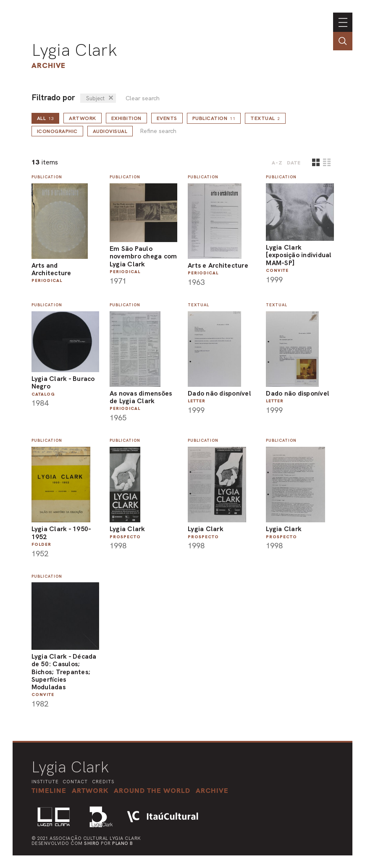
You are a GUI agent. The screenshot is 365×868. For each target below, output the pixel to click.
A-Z (277, 163)
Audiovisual (110, 131)
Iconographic (57, 131)
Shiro (92, 843)
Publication (214, 118)
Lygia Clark (74, 50)
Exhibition (126, 118)
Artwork (83, 118)
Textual (265, 118)
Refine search (158, 131)
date (294, 163)
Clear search (143, 98)
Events (167, 118)
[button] (152, 790)
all (46, 118)
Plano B (123, 843)
